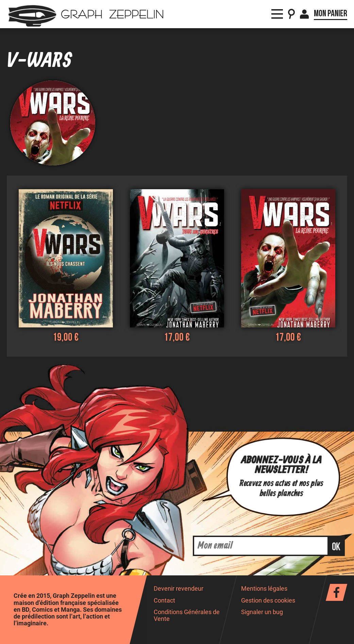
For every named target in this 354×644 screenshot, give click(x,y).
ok (336, 547)
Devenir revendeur (179, 589)
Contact (164, 601)
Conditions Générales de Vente (187, 615)
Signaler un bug (262, 612)
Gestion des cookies (268, 601)
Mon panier (331, 14)
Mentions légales (264, 589)
